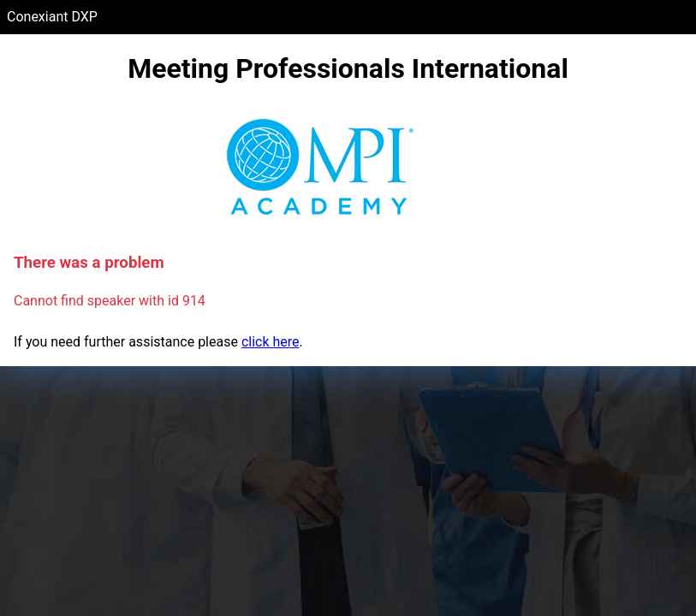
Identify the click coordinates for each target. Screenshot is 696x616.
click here (271, 342)
